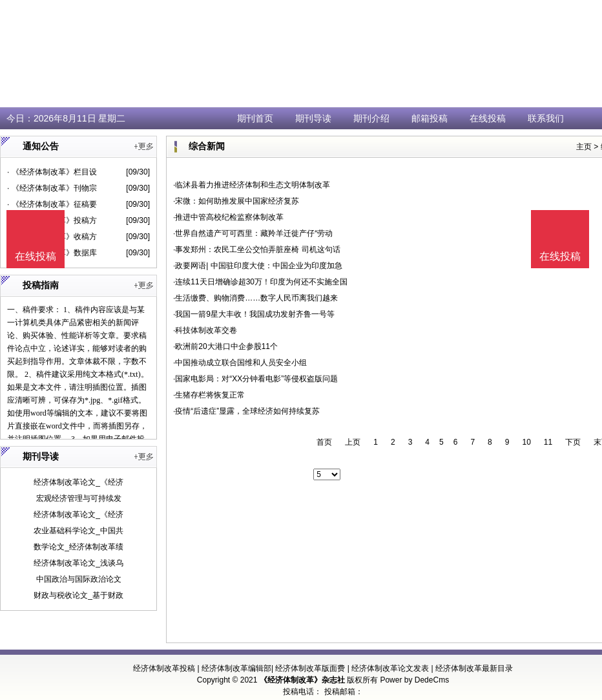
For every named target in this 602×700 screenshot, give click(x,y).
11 (548, 442)
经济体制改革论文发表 (390, 668)
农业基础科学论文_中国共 (78, 531)
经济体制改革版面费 (310, 668)
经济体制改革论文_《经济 (78, 482)
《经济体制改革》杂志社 (302, 680)
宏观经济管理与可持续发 (79, 498)
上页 (353, 442)
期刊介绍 (371, 118)
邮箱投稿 (430, 118)
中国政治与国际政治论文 (79, 579)
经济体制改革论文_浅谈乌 (78, 563)
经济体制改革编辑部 (236, 668)
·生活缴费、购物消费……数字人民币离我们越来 (255, 298)
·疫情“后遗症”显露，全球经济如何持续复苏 (246, 411)
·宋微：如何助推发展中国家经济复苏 (236, 201)
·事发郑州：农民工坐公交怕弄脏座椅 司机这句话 (257, 249)
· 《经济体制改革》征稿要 (52, 204)
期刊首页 (255, 118)
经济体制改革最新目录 (474, 668)
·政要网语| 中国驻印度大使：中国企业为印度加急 (258, 266)
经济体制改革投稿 (164, 668)
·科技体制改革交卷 (205, 330)
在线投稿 (488, 118)
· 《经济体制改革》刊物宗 (52, 188)
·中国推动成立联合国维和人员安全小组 (240, 363)
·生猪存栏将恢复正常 (209, 395)
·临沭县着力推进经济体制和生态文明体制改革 (252, 185)
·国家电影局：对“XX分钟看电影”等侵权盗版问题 (255, 379)
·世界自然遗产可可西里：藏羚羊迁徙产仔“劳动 (253, 233)
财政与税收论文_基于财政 (78, 595)
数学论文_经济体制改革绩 (78, 547)
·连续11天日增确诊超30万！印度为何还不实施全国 (260, 282)
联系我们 (546, 118)
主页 (584, 147)
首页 (324, 442)
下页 (573, 442)
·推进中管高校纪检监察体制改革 (228, 217)
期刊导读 (313, 118)
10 (526, 442)
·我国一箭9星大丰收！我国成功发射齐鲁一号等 (254, 314)
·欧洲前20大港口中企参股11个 (225, 346)
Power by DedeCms (414, 680)
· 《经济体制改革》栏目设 (52, 172)
